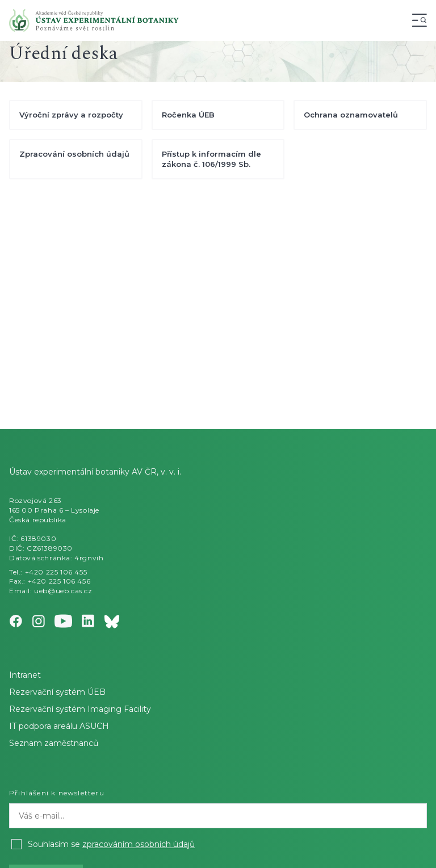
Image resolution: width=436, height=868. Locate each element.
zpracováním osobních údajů (139, 844)
